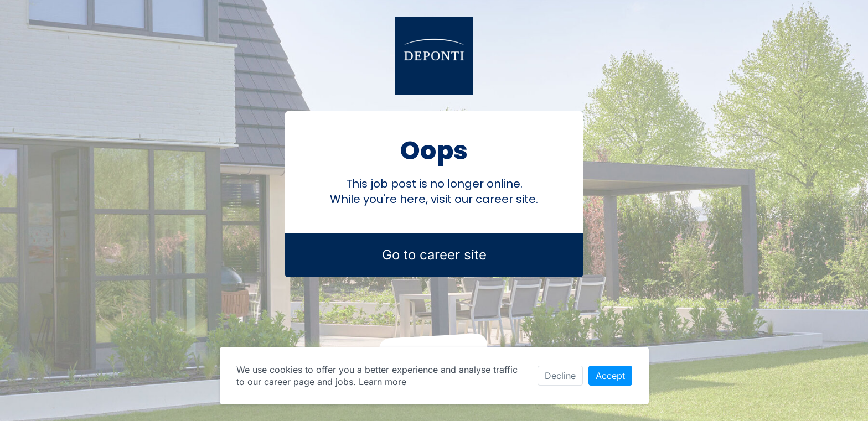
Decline (560, 376)
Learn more (383, 382)
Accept (610, 376)
